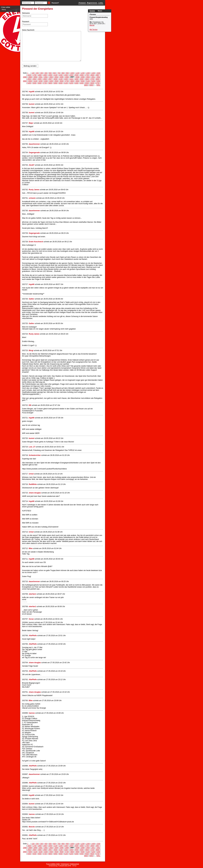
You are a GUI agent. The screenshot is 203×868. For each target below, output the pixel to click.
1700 (34, 75)
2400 (71, 75)
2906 (45, 79)
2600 (82, 75)
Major (31, 123)
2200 (61, 75)
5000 (83, 81)
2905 (40, 79)
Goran (31, 619)
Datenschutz (75, 864)
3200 (66, 79)
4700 (67, 81)
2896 (67, 77)
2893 (51, 77)
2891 (41, 77)
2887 (98, 75)
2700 (87, 75)
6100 (66, 83)
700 (59, 73)
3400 (77, 79)
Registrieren (92, 3)
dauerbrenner (34, 144)
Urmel (31, 474)
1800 (40, 75)
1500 (98, 73)
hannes (32, 713)
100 (33, 73)
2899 (83, 77)
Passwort (26, 22)
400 (46, 73)
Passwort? (55, 3)
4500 (56, 81)
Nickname (26, 13)
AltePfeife (33, 636)
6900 (91, 85)
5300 (98, 81)
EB (30, 405)
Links (101, 3)
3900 (25, 81)
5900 (56, 83)
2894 (56, 77)
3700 (92, 79)
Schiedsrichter (35, 455)
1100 (77, 73)
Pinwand (82, 3)
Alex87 (32, 165)
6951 (98, 85)
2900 (88, 77)
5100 (88, 81)
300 (42, 73)
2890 (35, 77)
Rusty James (34, 190)
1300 (88, 73)
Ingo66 (32, 92)
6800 (86, 85)
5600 (40, 83)
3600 (87, 79)
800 (63, 73)
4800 (72, 81)
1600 (29, 75)
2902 (98, 77)
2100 (56, 75)
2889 (30, 77)
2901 (93, 77)
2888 (25, 77)
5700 (45, 83)
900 (67, 73)
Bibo (31, 548)
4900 (77, 81)
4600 (62, 81)
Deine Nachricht (28, 30)
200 (37, 73)
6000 (61, 83)
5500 (34, 83)
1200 (83, 73)
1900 (45, 75)
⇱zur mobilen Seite (53, 864)
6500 (87, 83)
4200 (41, 81)
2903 (29, 79)
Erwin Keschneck (36, 242)
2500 (77, 75)
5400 (29, 83)
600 (54, 73)
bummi (32, 104)
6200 (71, 83)
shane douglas (35, 493)
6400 (82, 83)
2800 (92, 75)
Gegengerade (34, 153)
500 (50, 73)
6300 (77, 83)
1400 (93, 73)
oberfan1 (32, 594)
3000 (56, 79)
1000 (72, 73)
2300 (66, 75)
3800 (98, 79)
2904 (34, 79)
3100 (61, 79)
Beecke (32, 827)
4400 (51, 81)
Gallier (31, 299)
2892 (46, 77)
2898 (77, 77)
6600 (92, 83)
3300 (71, 79)
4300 (46, 81)
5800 (50, 83)
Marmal (92, 25)
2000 (50, 75)
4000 (30, 81)
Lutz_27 (32, 447)
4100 (35, 81)
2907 (50, 79)
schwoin (32, 198)
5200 (93, 81)
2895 (62, 77)
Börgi (31, 350)
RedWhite (33, 484)
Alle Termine (94, 30)
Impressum (65, 864)
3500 (82, 79)
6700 (98, 83)
